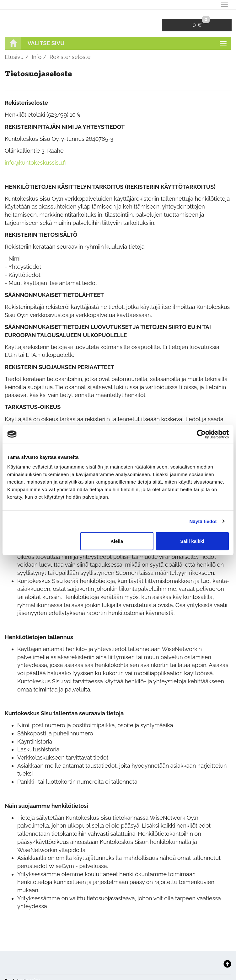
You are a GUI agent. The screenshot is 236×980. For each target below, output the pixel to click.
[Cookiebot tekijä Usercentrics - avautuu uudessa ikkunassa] (201, 434)
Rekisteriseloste (70, 57)
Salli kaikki (192, 541)
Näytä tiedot (203, 521)
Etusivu (14, 57)
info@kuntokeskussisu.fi (35, 163)
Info (37, 57)
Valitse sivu (46, 43)
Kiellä (117, 541)
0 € (201, 24)
